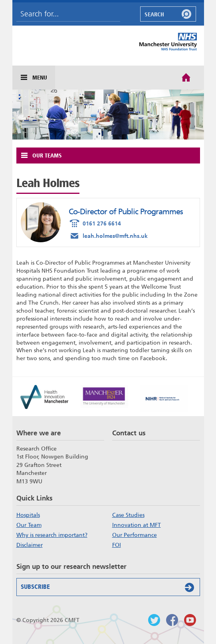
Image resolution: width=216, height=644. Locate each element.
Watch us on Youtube (190, 620)
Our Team (29, 525)
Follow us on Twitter (154, 620)
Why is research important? (52, 535)
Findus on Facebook (172, 620)
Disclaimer (30, 545)
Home (186, 77)
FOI (117, 545)
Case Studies (128, 515)
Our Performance (135, 535)
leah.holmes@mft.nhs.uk (108, 235)
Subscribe (109, 587)
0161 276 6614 (95, 223)
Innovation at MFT (137, 525)
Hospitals (28, 515)
